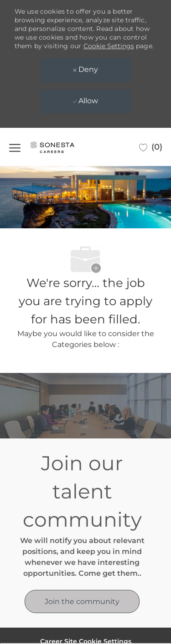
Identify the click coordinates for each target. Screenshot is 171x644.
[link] (82, 601)
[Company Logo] (62, 147)
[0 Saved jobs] (151, 147)
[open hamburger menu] (15, 147)
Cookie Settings (109, 46)
